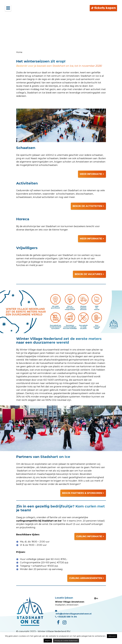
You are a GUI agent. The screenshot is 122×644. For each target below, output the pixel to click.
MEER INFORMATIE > (92, 174)
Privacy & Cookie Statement (66, 641)
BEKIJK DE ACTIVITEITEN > (88, 206)
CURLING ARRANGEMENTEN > (87, 578)
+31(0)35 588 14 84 (66, 617)
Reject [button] (48, 641)
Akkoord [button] (112, 636)
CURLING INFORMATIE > (90, 536)
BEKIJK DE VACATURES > (89, 274)
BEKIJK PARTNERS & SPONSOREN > (83, 493)
